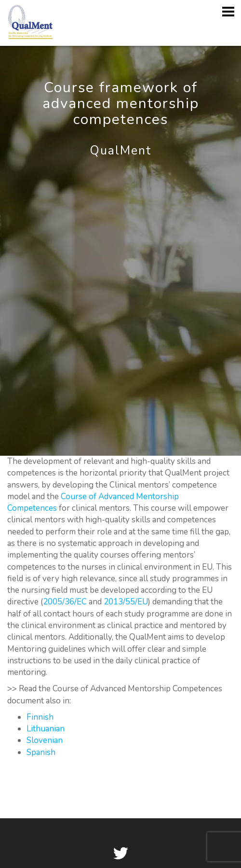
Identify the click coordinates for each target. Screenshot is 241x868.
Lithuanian (46, 729)
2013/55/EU (126, 602)
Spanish (41, 752)
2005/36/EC (65, 602)
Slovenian (45, 740)
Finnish (40, 717)
